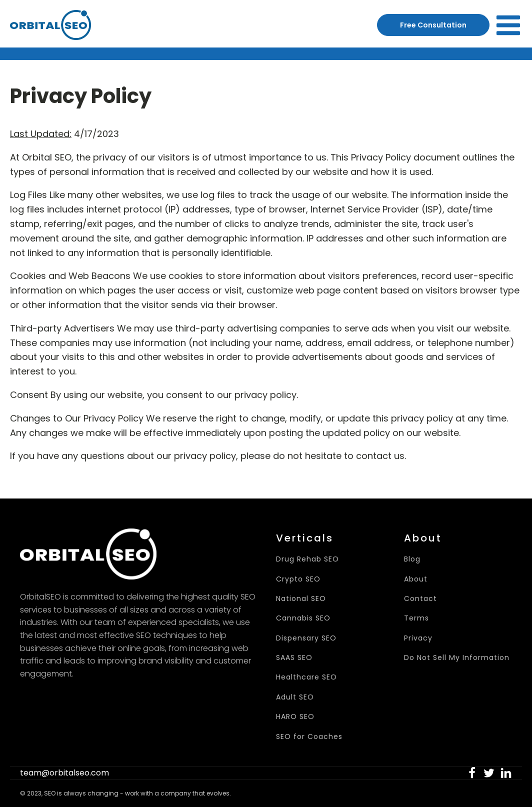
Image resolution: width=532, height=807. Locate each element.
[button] (472, 773)
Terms (416, 618)
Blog (412, 559)
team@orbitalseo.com (64, 773)
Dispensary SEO (306, 638)
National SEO (301, 599)
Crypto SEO (298, 579)
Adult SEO (295, 697)
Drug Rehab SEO (307, 559)
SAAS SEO (294, 658)
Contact (420, 599)
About (416, 579)
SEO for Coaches (309, 737)
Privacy (418, 638)
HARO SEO (295, 717)
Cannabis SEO (303, 618)
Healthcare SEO (306, 677)
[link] (472, 773)
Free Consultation (433, 25)
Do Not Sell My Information (457, 658)
